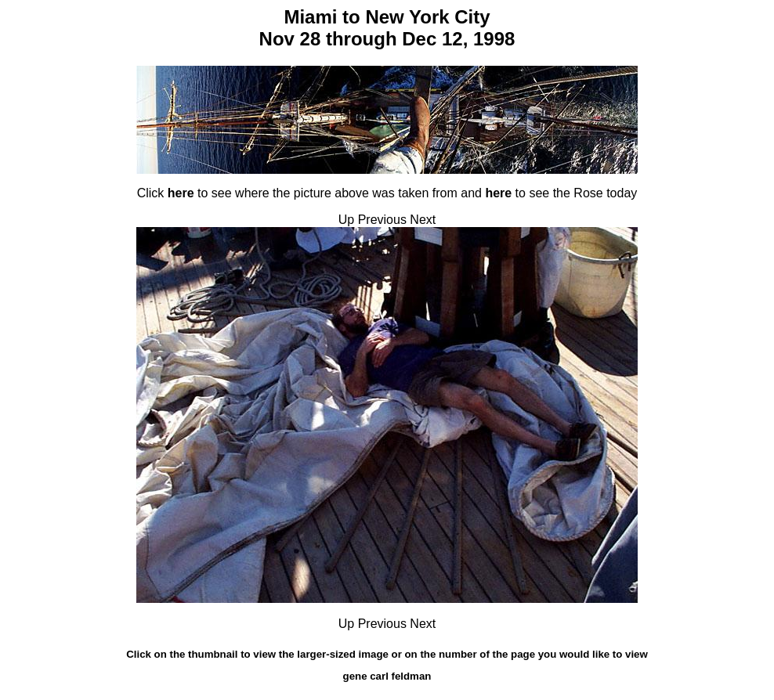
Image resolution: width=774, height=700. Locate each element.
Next (423, 220)
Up (346, 220)
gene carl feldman (387, 676)
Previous (382, 220)
